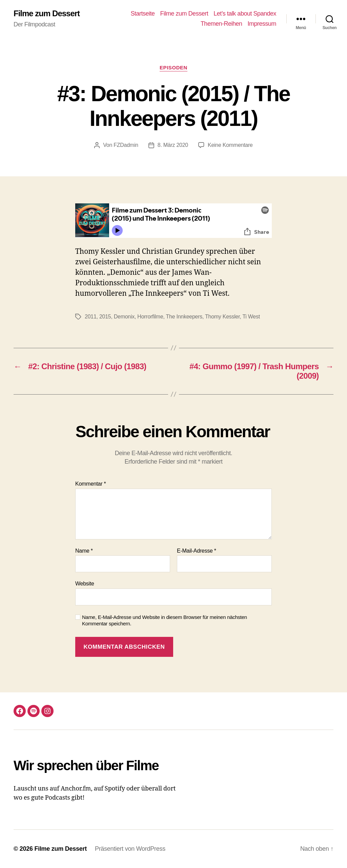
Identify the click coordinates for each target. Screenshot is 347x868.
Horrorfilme (150, 317)
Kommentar (90, 484)
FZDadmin (126, 145)
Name (84, 551)
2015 (105, 317)
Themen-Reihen (221, 24)
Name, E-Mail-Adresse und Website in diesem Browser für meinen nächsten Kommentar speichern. (165, 620)
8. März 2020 (173, 145)
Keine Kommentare (230, 145)
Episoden (173, 68)
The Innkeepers (184, 317)
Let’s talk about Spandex (245, 14)
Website (85, 584)
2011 (91, 317)
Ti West (251, 317)
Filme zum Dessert (47, 14)
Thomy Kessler (222, 317)
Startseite (143, 14)
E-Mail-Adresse (197, 551)
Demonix (124, 317)
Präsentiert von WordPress (130, 849)
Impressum (262, 24)
